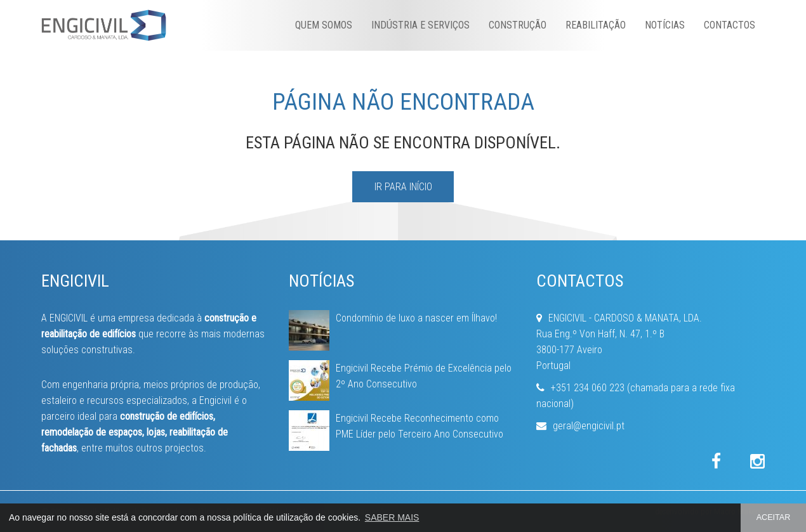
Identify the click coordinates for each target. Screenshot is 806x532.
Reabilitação (596, 25)
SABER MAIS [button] (392, 517)
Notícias (665, 25)
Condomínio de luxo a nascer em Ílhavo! (416, 318)
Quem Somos (324, 25)
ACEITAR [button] (774, 517)
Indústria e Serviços (420, 25)
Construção (518, 25)
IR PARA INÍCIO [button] (403, 187)
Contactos (730, 25)
